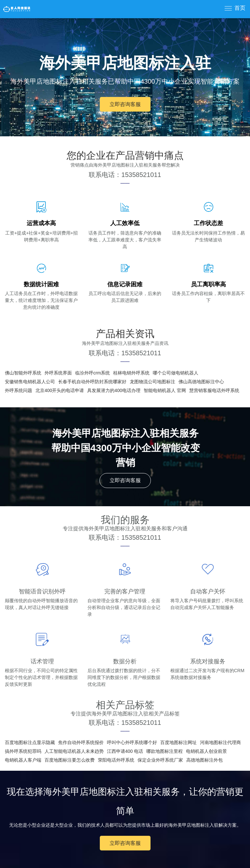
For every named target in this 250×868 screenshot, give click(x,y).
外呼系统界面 (58, 373)
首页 (240, 8)
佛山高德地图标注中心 (201, 382)
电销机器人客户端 (23, 760)
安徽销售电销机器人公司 (30, 382)
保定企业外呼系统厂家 (160, 760)
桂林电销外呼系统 (131, 373)
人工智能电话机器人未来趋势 (74, 751)
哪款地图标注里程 (164, 751)
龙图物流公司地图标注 (152, 382)
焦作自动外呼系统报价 (81, 742)
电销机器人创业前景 (206, 751)
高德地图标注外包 (204, 760)
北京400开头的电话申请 (60, 390)
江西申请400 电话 (125, 751)
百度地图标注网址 (178, 742)
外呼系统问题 (19, 390)
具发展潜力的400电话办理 (114, 390)
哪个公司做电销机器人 (176, 373)
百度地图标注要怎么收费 (70, 760)
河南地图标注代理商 (220, 742)
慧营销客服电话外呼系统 (214, 390)
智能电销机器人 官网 (165, 390)
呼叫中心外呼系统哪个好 (132, 742)
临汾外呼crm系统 (92, 373)
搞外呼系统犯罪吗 (23, 751)
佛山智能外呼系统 (23, 373)
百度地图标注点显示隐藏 (30, 742)
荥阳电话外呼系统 (116, 760)
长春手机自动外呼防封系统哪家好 (92, 382)
